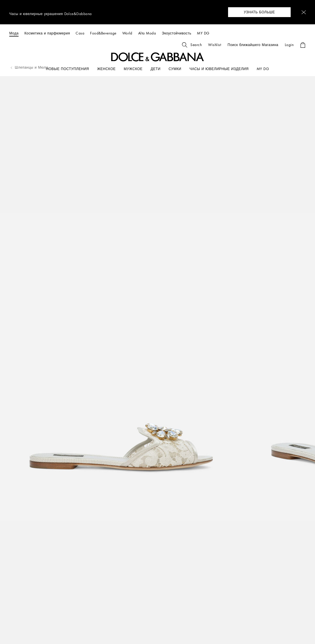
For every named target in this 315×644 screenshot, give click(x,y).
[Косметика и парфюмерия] (47, 33)
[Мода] (14, 33)
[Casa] (80, 33)
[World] (127, 33)
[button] (304, 12)
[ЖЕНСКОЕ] (106, 69)
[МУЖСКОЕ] (133, 69)
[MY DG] (203, 33)
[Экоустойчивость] (176, 33)
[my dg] (263, 69)
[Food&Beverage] (103, 33)
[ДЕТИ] (156, 69)
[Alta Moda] (147, 33)
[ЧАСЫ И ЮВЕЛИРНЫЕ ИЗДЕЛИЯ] (219, 69)
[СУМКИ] (175, 69)
